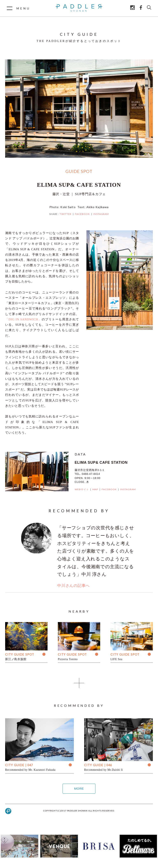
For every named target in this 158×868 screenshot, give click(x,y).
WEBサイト (82, 489)
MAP (95, 489)
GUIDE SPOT (79, 171)
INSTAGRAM (101, 214)
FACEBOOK (82, 214)
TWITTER (66, 214)
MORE (79, 789)
